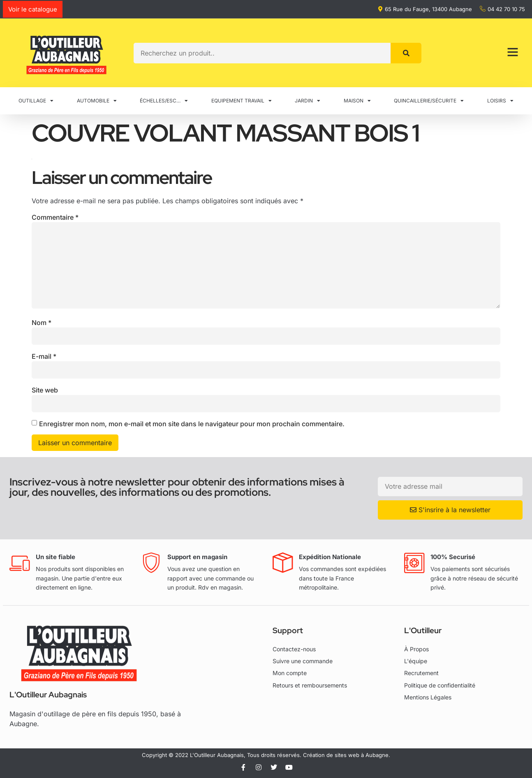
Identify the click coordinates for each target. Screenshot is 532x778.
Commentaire (55, 217)
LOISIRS (500, 101)
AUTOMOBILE (97, 101)
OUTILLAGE (36, 101)
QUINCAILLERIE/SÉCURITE (429, 101)
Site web (45, 390)
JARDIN (308, 101)
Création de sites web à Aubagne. (347, 755)
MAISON (357, 101)
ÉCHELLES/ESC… (164, 101)
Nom (42, 323)
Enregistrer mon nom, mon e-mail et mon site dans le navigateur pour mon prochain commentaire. (192, 424)
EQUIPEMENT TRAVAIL (242, 101)
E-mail (44, 356)
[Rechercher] (406, 53)
